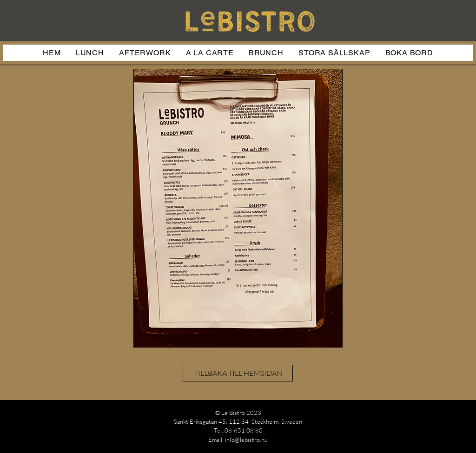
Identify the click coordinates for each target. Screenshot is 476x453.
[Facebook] (455, 426)
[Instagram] (421, 426)
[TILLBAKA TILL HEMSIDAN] (238, 373)
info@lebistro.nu (246, 440)
